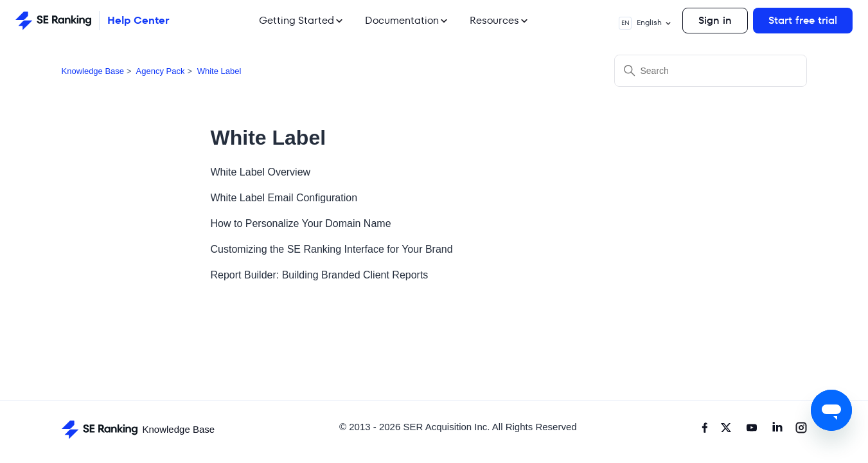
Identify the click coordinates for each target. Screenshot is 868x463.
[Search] (711, 71)
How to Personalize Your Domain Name (301, 223)
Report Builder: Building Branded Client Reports (320, 275)
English (645, 23)
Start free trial (803, 20)
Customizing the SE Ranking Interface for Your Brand (332, 249)
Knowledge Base (93, 71)
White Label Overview (261, 172)
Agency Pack (161, 71)
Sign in (715, 20)
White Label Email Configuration (284, 198)
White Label (219, 71)
